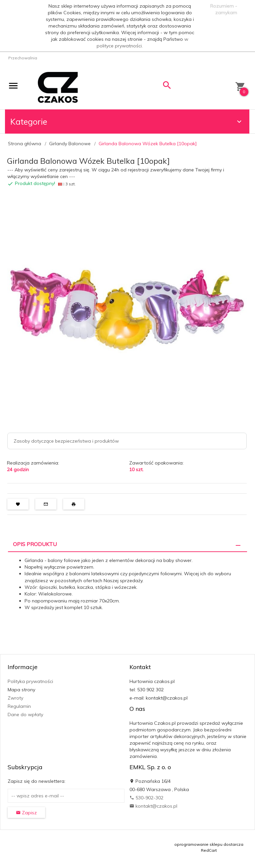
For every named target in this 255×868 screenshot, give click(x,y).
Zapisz (26, 813)
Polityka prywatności (30, 681)
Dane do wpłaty (25, 714)
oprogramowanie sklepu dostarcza (209, 844)
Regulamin (19, 706)
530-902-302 (146, 798)
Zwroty (15, 698)
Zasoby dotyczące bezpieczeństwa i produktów (66, 441)
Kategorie (127, 122)
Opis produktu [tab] (35, 544)
